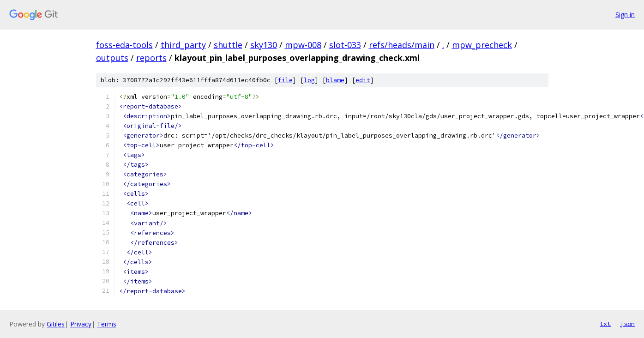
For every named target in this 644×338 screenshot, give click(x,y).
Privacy (81, 324)
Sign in (625, 15)
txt (605, 324)
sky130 (264, 45)
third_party (183, 45)
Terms (107, 324)
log (309, 80)
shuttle (228, 45)
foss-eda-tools (124, 45)
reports (151, 58)
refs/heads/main (402, 45)
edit (363, 80)
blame (335, 80)
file (285, 80)
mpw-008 (303, 45)
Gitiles (56, 324)
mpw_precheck (482, 45)
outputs (112, 58)
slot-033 (345, 45)
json (627, 324)
